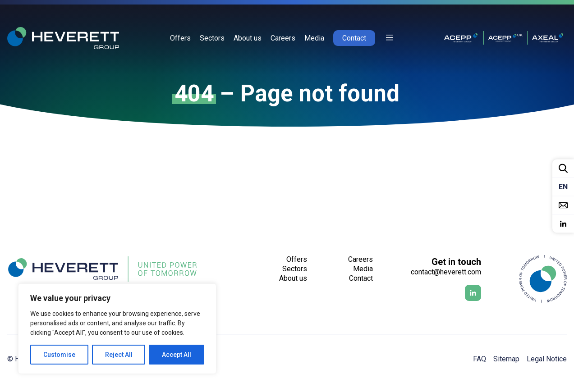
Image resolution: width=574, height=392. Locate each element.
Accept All (177, 355)
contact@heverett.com (446, 272)
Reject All (119, 355)
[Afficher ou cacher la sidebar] (390, 38)
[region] (117, 329)
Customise (59, 355)
